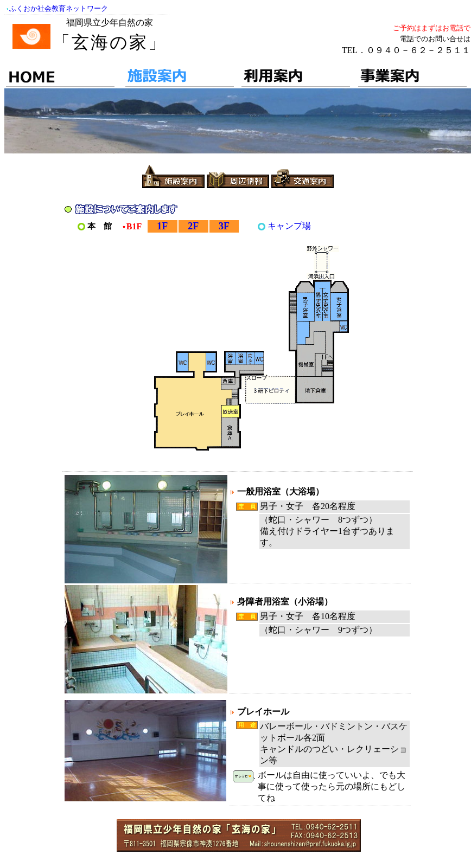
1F (162, 226)
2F (193, 226)
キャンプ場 (289, 226)
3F (224, 226)
